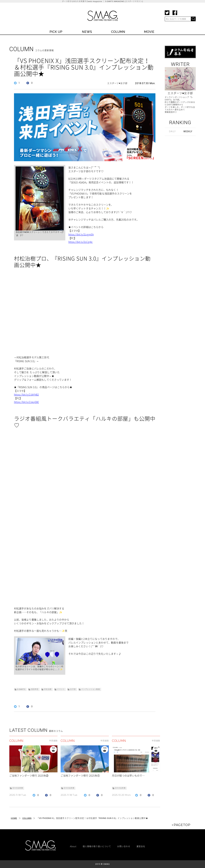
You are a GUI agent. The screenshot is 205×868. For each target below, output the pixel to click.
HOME (14, 818)
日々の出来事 (18, 788)
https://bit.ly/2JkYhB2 (26, 394)
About (73, 846)
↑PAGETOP (181, 825)
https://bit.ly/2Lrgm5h (81, 234)
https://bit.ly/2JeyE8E (26, 402)
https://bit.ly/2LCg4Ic (81, 242)
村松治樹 (48, 689)
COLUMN (27, 818)
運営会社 (141, 846)
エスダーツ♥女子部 (117, 83)
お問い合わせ (124, 846)
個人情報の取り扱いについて (97, 846)
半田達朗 (53, 741)
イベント (61, 689)
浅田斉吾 (35, 689)
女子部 (73, 689)
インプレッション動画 (91, 689)
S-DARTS (21, 689)
